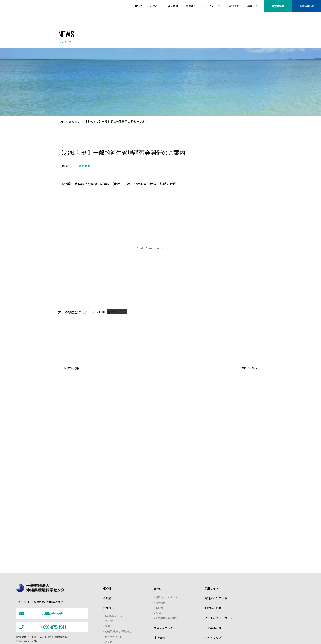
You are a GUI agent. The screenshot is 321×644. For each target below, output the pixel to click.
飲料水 (159, 568)
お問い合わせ (307, 6)
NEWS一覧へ (73, 368)
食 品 (158, 573)
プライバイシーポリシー (220, 578)
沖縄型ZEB (228, 626)
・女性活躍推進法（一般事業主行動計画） (160, 634)
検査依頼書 (278, 6)
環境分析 (160, 563)
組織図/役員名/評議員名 (118, 591)
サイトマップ (213, 598)
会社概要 (110, 581)
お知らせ (75, 121)
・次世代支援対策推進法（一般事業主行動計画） (207, 634)
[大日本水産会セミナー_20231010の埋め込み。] (150, 248)
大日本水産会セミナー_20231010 (83, 312)
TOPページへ (249, 368)
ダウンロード (117, 312)
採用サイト (211, 548)
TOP (61, 121)
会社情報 (109, 568)
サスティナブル (163, 588)
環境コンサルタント (167, 557)
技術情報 (159, 598)
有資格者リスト (113, 596)
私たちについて (113, 576)
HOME (107, 548)
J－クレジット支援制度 (123, 627)
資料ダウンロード (216, 558)
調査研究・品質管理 (167, 578)
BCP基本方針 (213, 588)
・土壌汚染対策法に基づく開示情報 (119, 634)
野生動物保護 (177, 626)
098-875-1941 (42, 583)
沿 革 (108, 586)
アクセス (110, 602)
